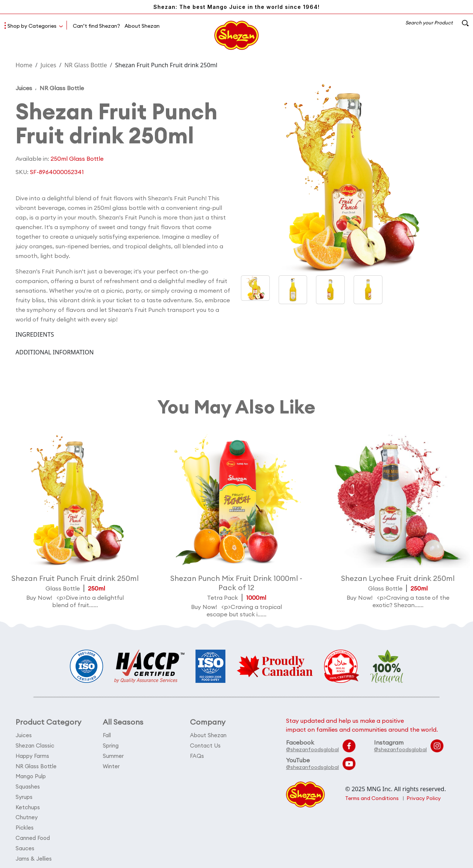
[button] (293, 290)
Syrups (24, 795)
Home (24, 65)
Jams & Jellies (34, 855)
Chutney (27, 815)
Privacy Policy (424, 798)
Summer (113, 755)
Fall (107, 735)
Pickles (25, 825)
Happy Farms (32, 755)
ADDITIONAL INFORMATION (55, 353)
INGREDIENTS (35, 335)
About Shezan (142, 26)
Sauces (25, 845)
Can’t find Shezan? (96, 26)
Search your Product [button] (436, 23)
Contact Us (205, 745)
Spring (111, 745)
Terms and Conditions (372, 798)
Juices (48, 65)
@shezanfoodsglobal (312, 749)
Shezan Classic (35, 745)
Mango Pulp (31, 775)
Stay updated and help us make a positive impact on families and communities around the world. (362, 725)
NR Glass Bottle (86, 65)
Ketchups (28, 805)
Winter (111, 765)
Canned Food (33, 835)
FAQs (197, 755)
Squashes (28, 785)
